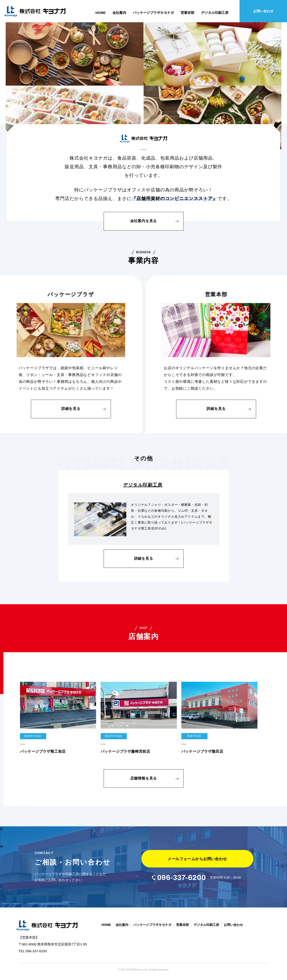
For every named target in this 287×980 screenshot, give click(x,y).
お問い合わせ (263, 11)
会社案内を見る (144, 221)
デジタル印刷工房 (143, 485)
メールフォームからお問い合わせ (197, 859)
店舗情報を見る (144, 778)
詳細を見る (71, 409)
